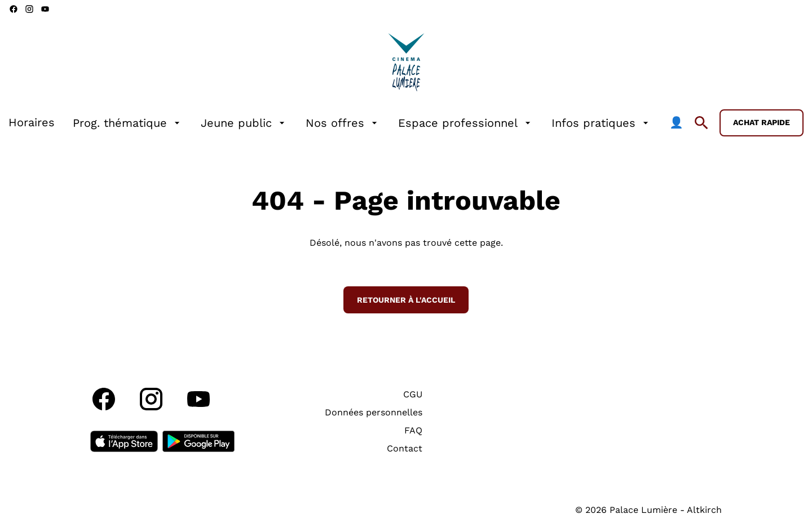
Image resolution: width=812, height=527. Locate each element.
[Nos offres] (343, 123)
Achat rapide (762, 122)
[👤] (676, 123)
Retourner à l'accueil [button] (406, 300)
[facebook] (14, 9)
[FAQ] (413, 431)
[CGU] (413, 395)
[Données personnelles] (374, 413)
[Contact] (405, 449)
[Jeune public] (244, 123)
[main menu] (346, 123)
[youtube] (45, 9)
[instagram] (29, 9)
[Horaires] (32, 123)
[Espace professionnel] (466, 123)
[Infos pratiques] (601, 123)
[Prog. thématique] (128, 123)
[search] (701, 123)
